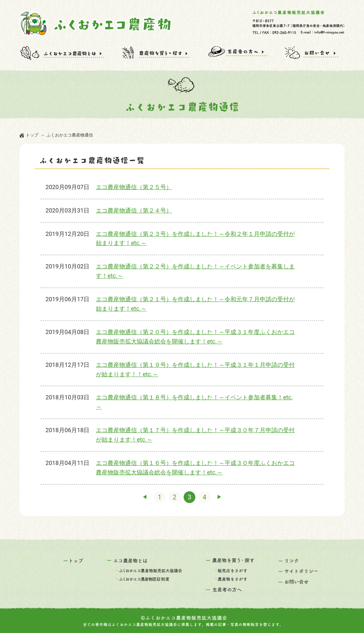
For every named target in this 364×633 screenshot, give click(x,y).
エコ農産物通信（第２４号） (134, 210)
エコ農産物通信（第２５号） (134, 187)
